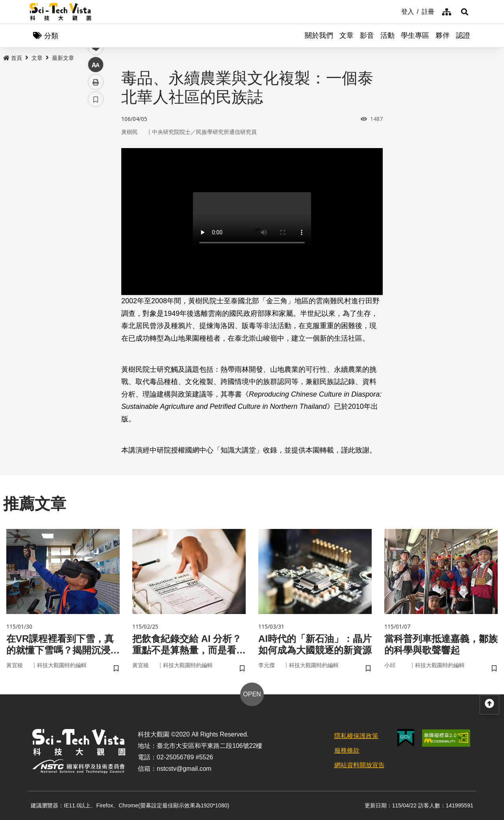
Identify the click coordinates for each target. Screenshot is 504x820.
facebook (96, 151)
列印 (96, 220)
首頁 (13, 58)
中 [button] (96, 203)
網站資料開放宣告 (359, 765)
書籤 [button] (96, 237)
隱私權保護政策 (356, 736)
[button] (465, 12)
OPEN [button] (252, 694)
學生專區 (415, 35)
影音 (367, 35)
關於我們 (319, 35)
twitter (96, 168)
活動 (387, 35)
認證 (463, 35)
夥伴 (443, 35)
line (93, 185)
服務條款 (347, 750)
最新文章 (63, 58)
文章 (346, 35)
